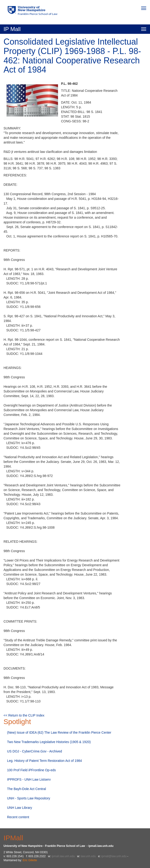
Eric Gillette (30, 860)
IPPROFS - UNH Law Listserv (29, 779)
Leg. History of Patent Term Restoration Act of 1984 (44, 761)
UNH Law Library (20, 808)
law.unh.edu (88, 856)
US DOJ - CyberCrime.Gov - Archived (35, 751)
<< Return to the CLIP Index (24, 715)
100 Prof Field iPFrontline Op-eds (31, 770)
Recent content (18, 817)
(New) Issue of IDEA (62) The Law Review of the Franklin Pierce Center (59, 732)
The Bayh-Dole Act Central (27, 789)
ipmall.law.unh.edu (63, 856)
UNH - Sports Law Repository (29, 798)
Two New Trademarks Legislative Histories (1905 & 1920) (49, 742)
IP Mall (12, 29)
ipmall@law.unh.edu (114, 856)
